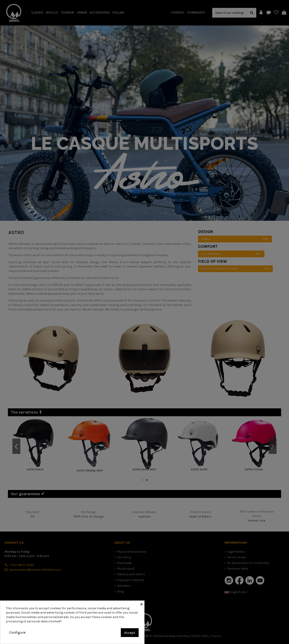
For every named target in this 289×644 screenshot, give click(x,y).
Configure (17, 632)
